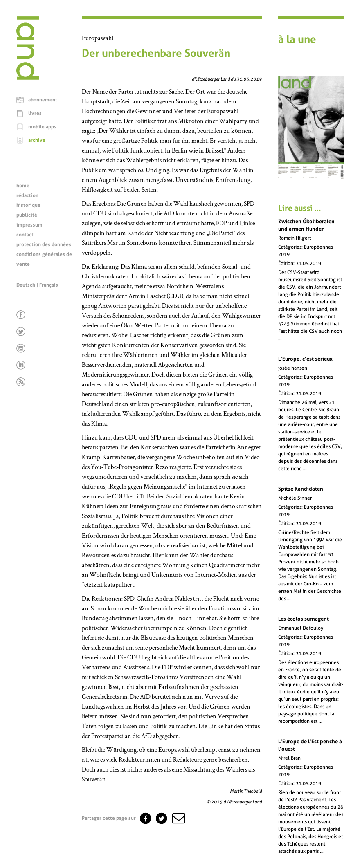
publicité (27, 215)
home (23, 186)
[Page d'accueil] (28, 78)
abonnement (43, 100)
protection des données (44, 244)
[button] (178, 818)
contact (25, 235)
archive (37, 140)
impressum (29, 225)
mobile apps (42, 127)
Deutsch (26, 285)
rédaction (27, 195)
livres (35, 113)
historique (28, 205)
